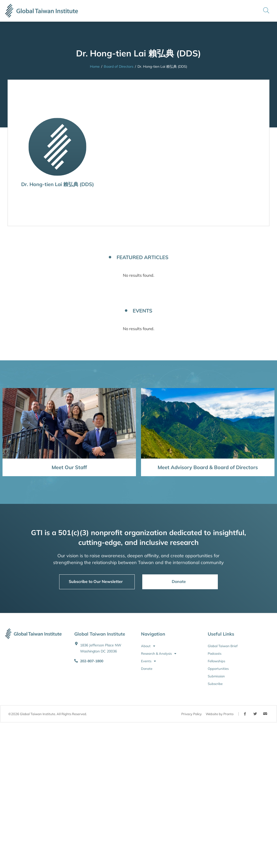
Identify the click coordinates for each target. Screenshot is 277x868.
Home (95, 66)
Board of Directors (119, 66)
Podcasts (215, 653)
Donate (147, 669)
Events (148, 661)
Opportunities (218, 669)
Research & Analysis (159, 653)
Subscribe (215, 684)
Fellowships (216, 661)
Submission (216, 676)
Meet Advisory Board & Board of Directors (208, 467)
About (148, 646)
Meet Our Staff (69, 467)
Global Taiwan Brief (223, 646)
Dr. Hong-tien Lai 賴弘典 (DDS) (58, 184)
